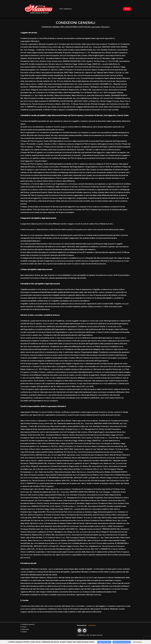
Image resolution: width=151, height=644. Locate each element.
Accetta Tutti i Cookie (104, 642)
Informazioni (137, 642)
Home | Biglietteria (65, 9)
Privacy (23, 627)
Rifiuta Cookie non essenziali (122, 642)
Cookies (24, 632)
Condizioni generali (28, 624)
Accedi (127, 9)
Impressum (25, 629)
